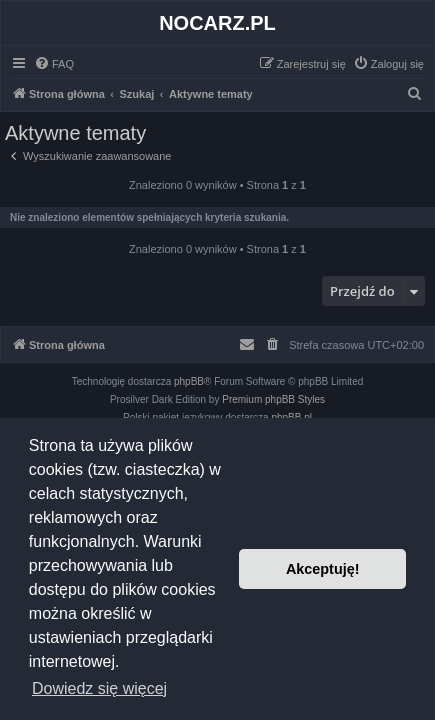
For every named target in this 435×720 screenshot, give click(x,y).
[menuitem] (54, 64)
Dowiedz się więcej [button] (99, 688)
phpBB (189, 381)
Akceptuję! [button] (323, 569)
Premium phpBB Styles (273, 399)
